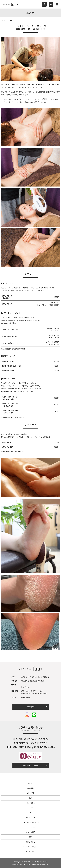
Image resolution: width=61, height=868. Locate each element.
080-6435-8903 (44, 747)
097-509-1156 (22, 747)
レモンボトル (31, 827)
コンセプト (31, 793)
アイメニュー (30, 817)
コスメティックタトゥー (31, 822)
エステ (31, 808)
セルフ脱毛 (31, 803)
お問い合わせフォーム (31, 765)
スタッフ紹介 (31, 832)
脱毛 (31, 798)
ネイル (31, 813)
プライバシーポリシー (31, 847)
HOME (3, 21)
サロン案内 (31, 707)
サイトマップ (31, 852)
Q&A (30, 837)
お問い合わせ (31, 842)
